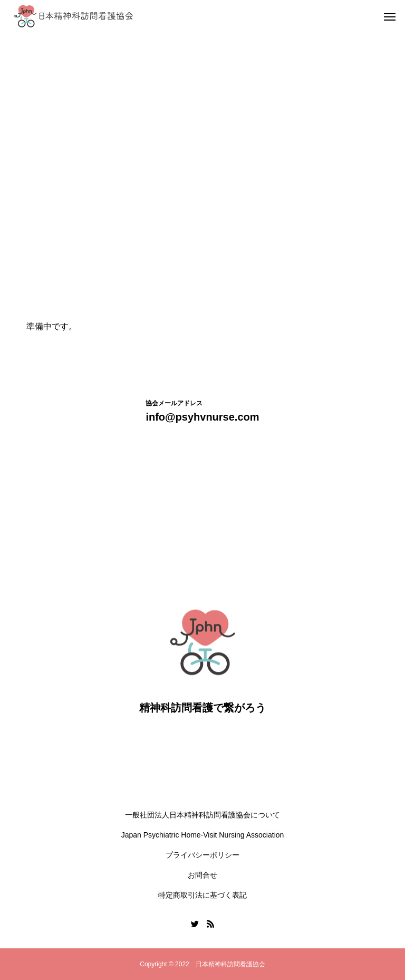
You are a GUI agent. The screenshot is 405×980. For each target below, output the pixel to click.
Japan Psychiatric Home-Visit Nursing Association (203, 835)
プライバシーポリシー (202, 855)
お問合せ (202, 875)
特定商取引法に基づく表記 (202, 895)
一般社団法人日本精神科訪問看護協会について (202, 815)
